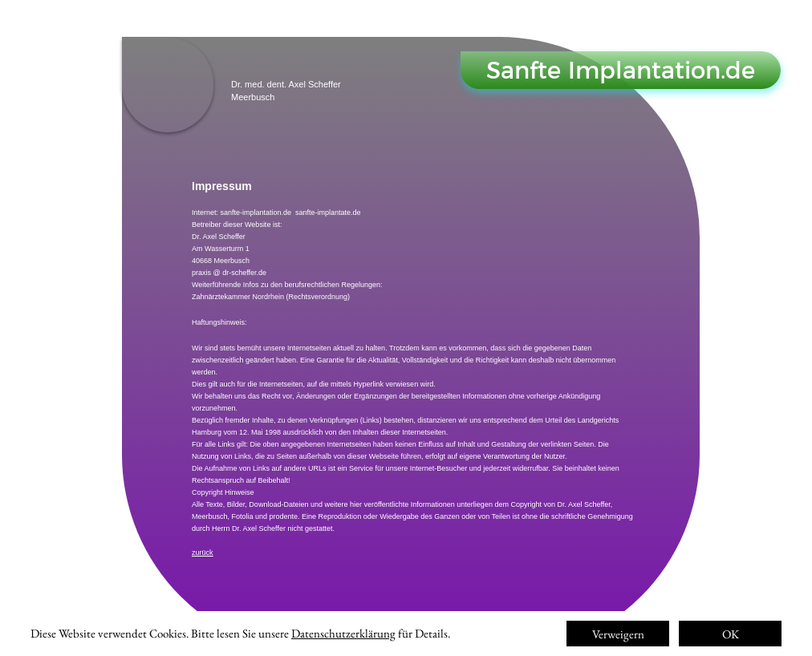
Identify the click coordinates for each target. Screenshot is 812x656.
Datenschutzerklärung (343, 633)
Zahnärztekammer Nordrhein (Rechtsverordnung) (271, 297)
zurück (203, 553)
